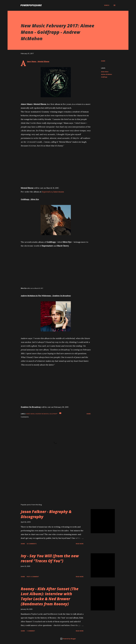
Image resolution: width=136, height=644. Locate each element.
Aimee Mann (105, 72)
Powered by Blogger (68, 639)
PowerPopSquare (31, 5)
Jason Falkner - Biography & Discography (46, 514)
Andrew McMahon (106, 74)
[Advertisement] (53, 480)
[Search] (107, 5)
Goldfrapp (104, 77)
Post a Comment (33, 577)
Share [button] (103, 61)
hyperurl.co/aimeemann (53, 192)
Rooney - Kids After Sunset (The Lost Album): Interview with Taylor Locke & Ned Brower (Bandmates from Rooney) (50, 596)
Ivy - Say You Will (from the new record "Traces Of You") (50, 558)
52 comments (32, 544)
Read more (80, 544)
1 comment (31, 631)
